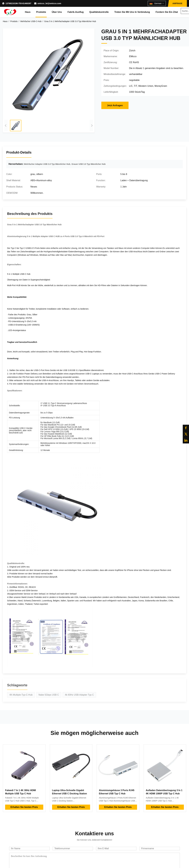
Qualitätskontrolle (99, 12)
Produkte (41, 12)
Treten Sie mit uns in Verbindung (132, 12)
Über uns (57, 12)
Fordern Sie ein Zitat (167, 12)
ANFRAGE (177, 3)
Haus (28, 12)
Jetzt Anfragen (115, 105)
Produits (14, 21)
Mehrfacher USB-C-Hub (31, 21)
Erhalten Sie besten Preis (24, 807)
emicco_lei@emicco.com (49, 3)
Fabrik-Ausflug (76, 12)
